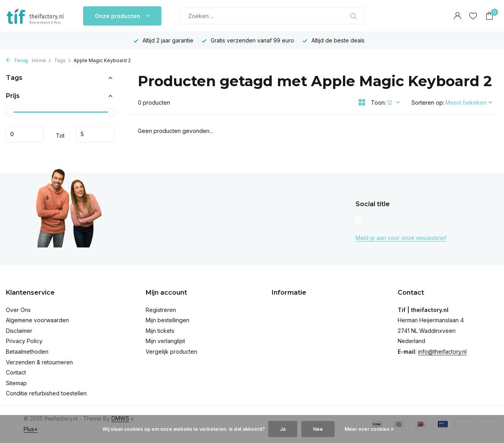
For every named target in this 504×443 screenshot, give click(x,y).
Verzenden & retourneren (39, 362)
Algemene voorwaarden (37, 320)
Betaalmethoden (27, 352)
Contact (16, 372)
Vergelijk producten (171, 352)
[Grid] (362, 102)
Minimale (25, 134)
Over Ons (18, 310)
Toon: (378, 102)
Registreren (161, 310)
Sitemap (16, 383)
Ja (283, 429)
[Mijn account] (457, 16)
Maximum (95, 134)
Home (42, 60)
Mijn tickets (160, 331)
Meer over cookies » (369, 429)
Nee (318, 429)
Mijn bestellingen (168, 320)
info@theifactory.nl (442, 352)
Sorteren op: (428, 102)
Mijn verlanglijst (165, 341)
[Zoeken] (272, 16)
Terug (17, 60)
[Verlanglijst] (473, 16)
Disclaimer (19, 331)
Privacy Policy (24, 341)
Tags (63, 60)
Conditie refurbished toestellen (46, 393)
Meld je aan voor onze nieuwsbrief (401, 238)
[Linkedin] (359, 221)
